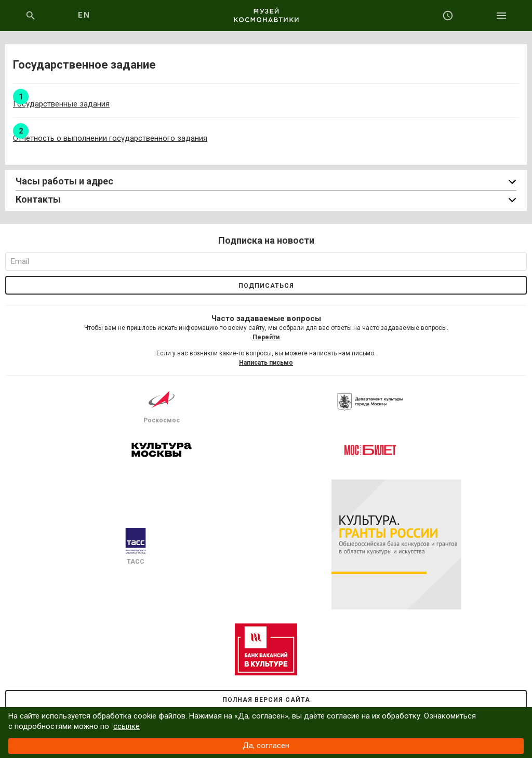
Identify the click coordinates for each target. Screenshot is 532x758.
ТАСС (136, 547)
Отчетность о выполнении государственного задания (110, 138)
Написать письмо (266, 363)
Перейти (266, 337)
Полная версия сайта (266, 700)
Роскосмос (162, 405)
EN (84, 15)
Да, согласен (266, 746)
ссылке (127, 726)
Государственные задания (61, 104)
